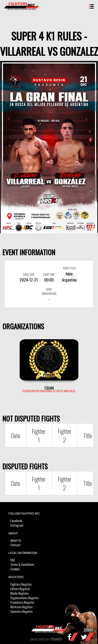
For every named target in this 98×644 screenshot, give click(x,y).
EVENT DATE (29, 274)
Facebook (16, 521)
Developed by (49, 639)
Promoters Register (22, 602)
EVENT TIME (49, 274)
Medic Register (20, 593)
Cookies (15, 569)
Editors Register (20, 589)
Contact (15, 545)
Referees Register (21, 607)
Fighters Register (21, 584)
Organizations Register (24, 598)
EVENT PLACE (69, 268)
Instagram (17, 525)
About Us (16, 540)
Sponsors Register (22, 611)
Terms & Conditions (22, 565)
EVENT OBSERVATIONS (49, 291)
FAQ (12, 560)
